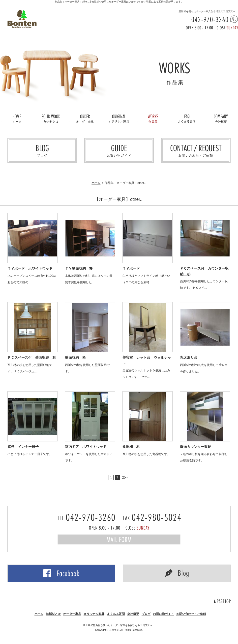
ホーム (96, 183)
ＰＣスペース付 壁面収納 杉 (32, 358)
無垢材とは (53, 614)
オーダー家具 (72, 614)
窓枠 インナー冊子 (23, 447)
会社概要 (133, 614)
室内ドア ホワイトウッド (86, 447)
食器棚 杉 (131, 447)
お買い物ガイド (163, 614)
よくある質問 (116, 614)
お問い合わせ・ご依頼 (191, 614)
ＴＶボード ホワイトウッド (30, 268)
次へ (125, 477)
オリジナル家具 (94, 614)
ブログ (146, 614)
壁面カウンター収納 (196, 447)
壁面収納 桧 (75, 358)
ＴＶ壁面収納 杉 (79, 268)
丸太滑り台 (189, 358)
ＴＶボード (131, 268)
